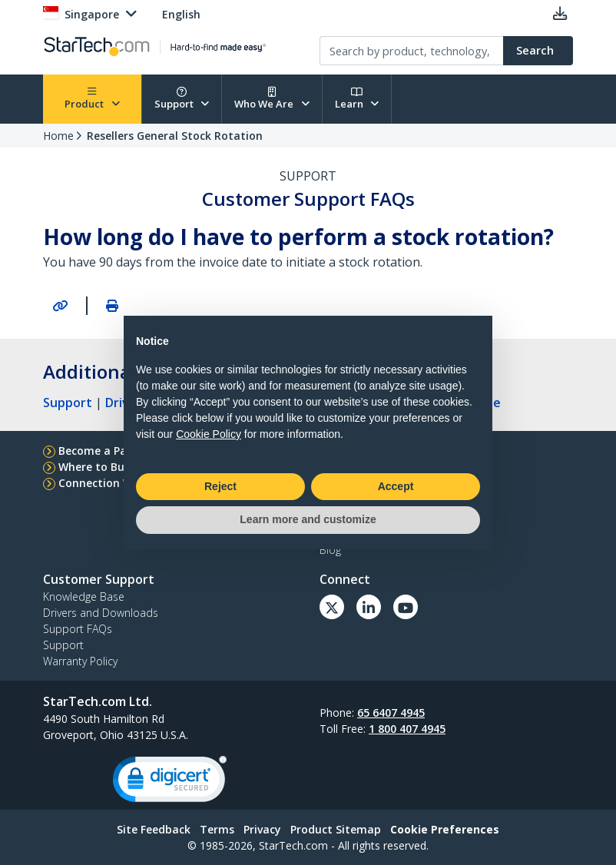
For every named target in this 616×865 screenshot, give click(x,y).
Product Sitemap (336, 829)
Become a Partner (106, 451)
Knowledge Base (84, 597)
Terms (217, 829)
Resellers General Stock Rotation (175, 136)
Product (92, 99)
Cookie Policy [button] (209, 434)
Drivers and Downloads (101, 613)
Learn (357, 99)
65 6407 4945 (391, 713)
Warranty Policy (80, 661)
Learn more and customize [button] (308, 519)
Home (58, 136)
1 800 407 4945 (407, 729)
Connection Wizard (109, 483)
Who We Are (272, 99)
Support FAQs (78, 629)
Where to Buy (94, 467)
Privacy (262, 829)
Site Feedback (154, 829)
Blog (330, 550)
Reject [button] (220, 486)
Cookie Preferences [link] (445, 829)
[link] (170, 782)
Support (182, 99)
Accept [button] (396, 486)
